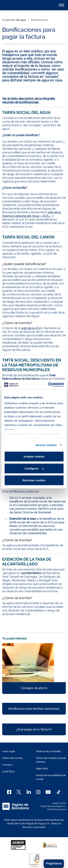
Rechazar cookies (34, 480)
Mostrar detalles (46, 445)
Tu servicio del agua (14, 20)
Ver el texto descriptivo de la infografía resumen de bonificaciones (29, 100)
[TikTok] (59, 792)
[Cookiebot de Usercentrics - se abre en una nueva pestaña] (48, 385)
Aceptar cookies (34, 456)
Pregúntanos (54, 863)
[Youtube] (48, 792)
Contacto (7, 765)
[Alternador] (61, 5)
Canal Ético (8, 771)
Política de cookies (13, 758)
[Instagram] (38, 792)
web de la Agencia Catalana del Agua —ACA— (32, 214)
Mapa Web (42, 769)
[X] (19, 792)
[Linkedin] (29, 792)
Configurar (34, 468)
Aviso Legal (9, 751)
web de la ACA (31, 328)
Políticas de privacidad (48, 751)
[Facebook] (9, 792)
